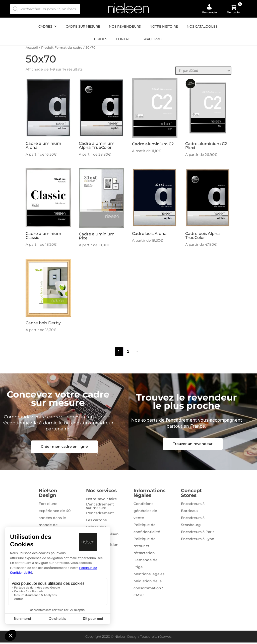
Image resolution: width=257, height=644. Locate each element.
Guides (101, 39)
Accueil (32, 48)
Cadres (48, 26)
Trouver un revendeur (193, 445)
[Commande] (203, 71)
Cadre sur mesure (83, 26)
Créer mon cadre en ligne (64, 448)
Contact (124, 39)
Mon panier (234, 9)
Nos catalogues (202, 26)
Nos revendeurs (125, 26)
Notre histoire (164, 26)
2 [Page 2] (128, 352)
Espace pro (151, 39)
